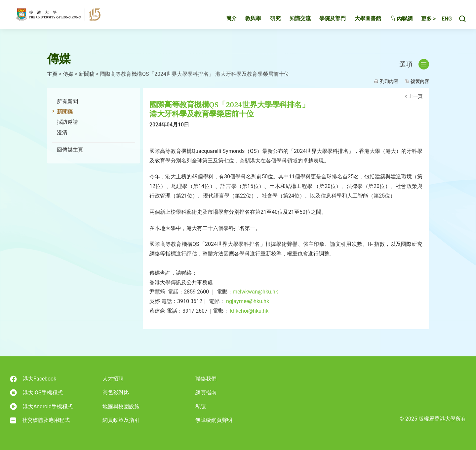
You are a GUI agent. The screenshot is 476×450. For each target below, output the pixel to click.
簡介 (224, 22)
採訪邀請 (67, 122)
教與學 (246, 22)
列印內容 (389, 81)
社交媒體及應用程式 (40, 420)
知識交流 (293, 22)
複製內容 (420, 81)
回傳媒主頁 (70, 150)
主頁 (52, 74)
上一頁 (416, 96)
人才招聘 (113, 379)
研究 (268, 22)
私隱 (201, 406)
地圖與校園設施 (121, 406)
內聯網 (394, 22)
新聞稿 (87, 74)
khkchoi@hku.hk (249, 311)
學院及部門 (326, 22)
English (443, 22)
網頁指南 (206, 393)
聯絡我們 (206, 379)
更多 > (421, 22)
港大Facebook (33, 379)
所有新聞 (67, 101)
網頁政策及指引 (121, 420)
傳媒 (68, 74)
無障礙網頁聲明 (214, 420)
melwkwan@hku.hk (255, 292)
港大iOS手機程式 (36, 393)
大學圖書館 (361, 22)
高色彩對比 (116, 392)
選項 (414, 64)
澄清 (62, 133)
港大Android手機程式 (41, 406)
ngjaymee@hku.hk (248, 301)
